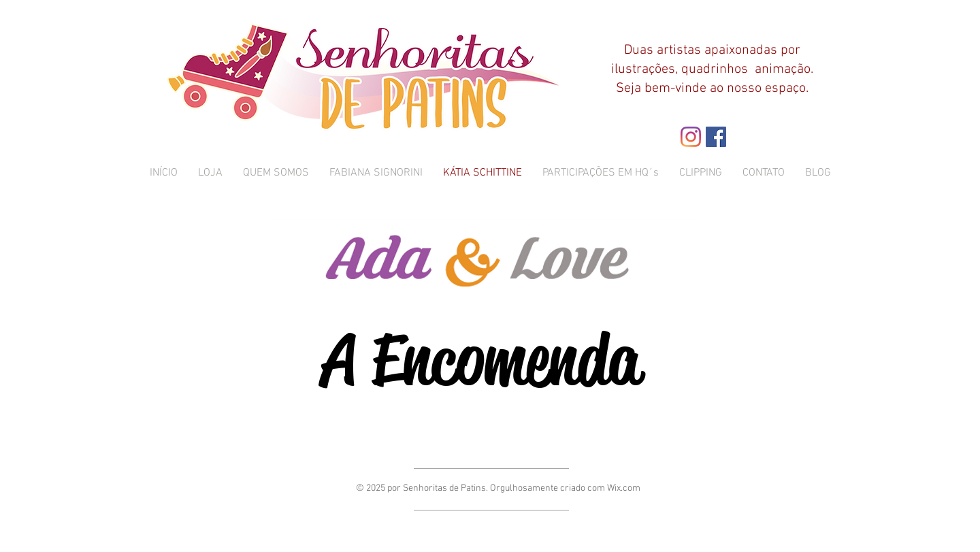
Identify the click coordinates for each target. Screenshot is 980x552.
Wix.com (624, 488)
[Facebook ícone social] (716, 137)
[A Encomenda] (481, 360)
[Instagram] (691, 137)
